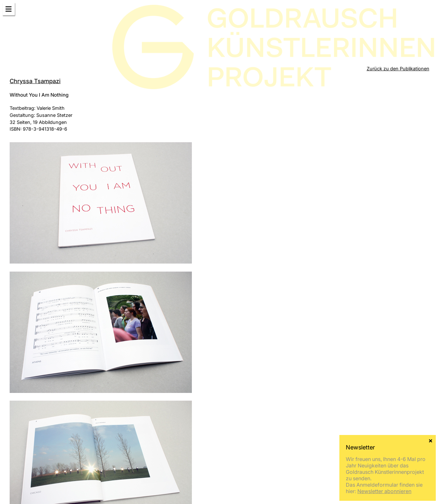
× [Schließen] (430, 440)
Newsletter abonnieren (384, 491)
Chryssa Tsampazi (35, 81)
